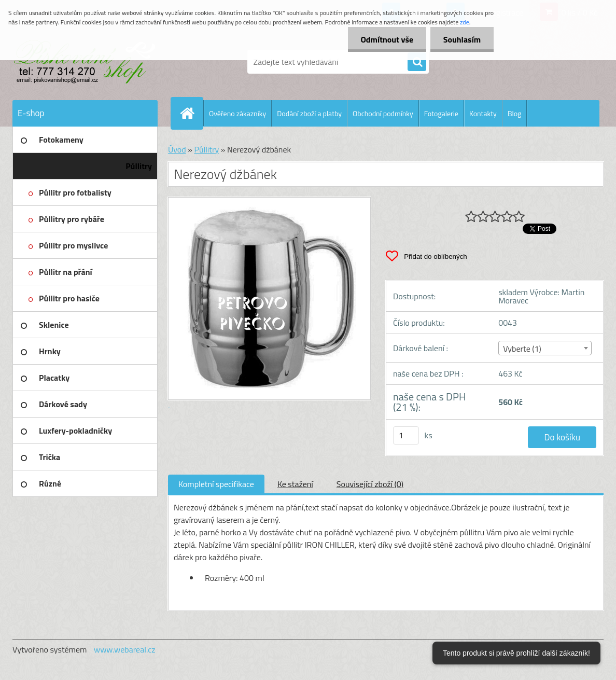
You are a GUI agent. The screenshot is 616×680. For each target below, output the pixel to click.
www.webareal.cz (125, 649)
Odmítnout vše (387, 39)
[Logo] (84, 62)
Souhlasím (462, 39)
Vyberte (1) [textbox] (522, 349)
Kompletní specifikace (216, 484)
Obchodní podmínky (383, 113)
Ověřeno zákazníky (237, 113)
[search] (417, 62)
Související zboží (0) (370, 484)
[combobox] (545, 348)
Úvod (177, 149)
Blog (514, 113)
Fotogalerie (441, 113)
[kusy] (406, 435)
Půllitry (206, 149)
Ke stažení (295, 484)
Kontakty (483, 113)
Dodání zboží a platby (309, 113)
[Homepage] (191, 113)
